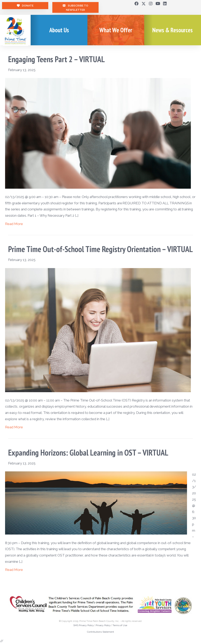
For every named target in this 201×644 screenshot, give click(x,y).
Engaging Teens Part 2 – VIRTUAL (56, 59)
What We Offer (116, 30)
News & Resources (173, 30)
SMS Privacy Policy (84, 625)
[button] (137, 4)
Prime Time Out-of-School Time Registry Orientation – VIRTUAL (100, 249)
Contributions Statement (100, 632)
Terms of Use (120, 625)
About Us (59, 30)
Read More (14, 224)
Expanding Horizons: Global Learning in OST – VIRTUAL (88, 452)
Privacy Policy (103, 625)
